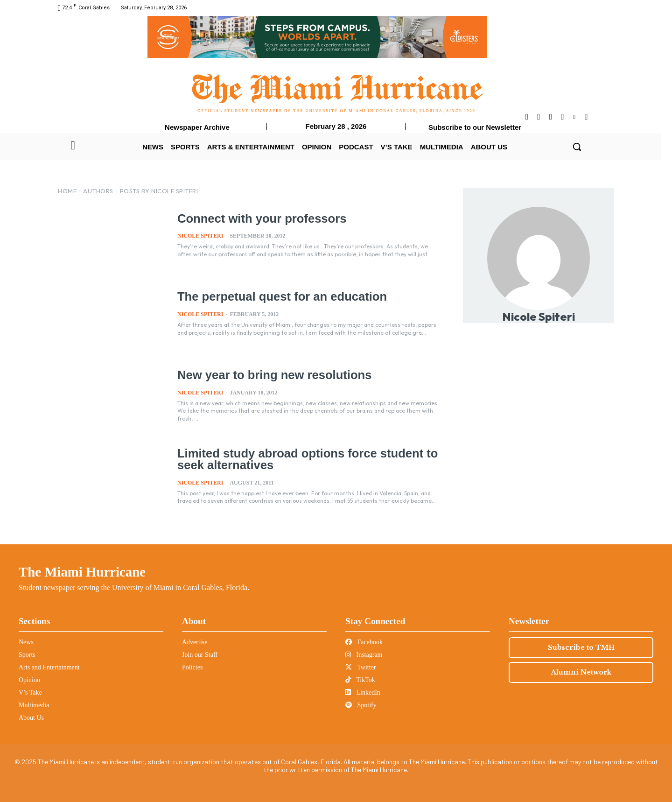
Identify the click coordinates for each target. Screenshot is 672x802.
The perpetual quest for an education (280, 296)
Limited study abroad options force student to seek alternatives (305, 459)
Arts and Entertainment (49, 667)
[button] (577, 147)
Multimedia (34, 705)
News (26, 642)
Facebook (364, 642)
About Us (31, 718)
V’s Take (30, 693)
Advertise (195, 642)
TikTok (360, 680)
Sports (27, 655)
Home (67, 191)
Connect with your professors (260, 218)
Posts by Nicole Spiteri (159, 191)
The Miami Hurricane (82, 572)
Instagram (364, 655)
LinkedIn (363, 693)
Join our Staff (200, 655)
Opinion (29, 680)
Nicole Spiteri (200, 236)
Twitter (360, 667)
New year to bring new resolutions (272, 375)
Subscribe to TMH (581, 647)
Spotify (361, 705)
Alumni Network (581, 672)
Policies (192, 667)
